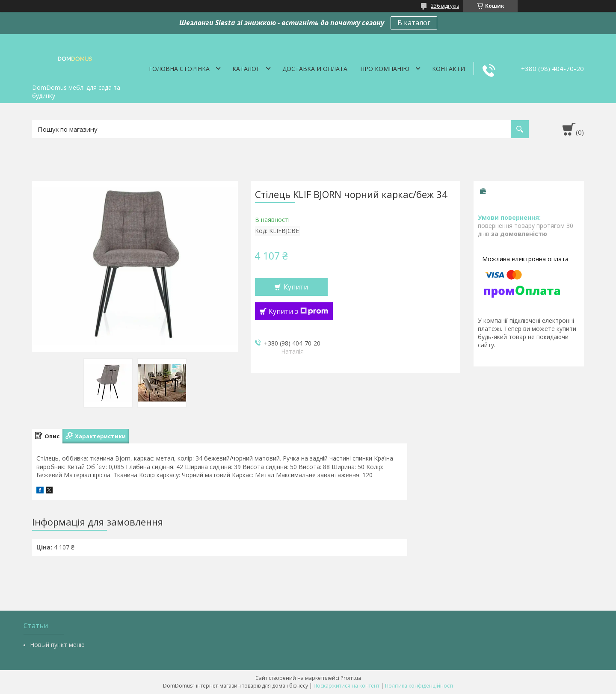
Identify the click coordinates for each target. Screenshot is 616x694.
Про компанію (385, 69)
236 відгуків (445, 6)
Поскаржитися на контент (346, 686)
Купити (296, 287)
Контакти (449, 69)
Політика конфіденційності (419, 686)
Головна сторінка (179, 69)
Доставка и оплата (315, 69)
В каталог (414, 23)
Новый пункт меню (57, 645)
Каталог (246, 69)
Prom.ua (351, 678)
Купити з (298, 311)
